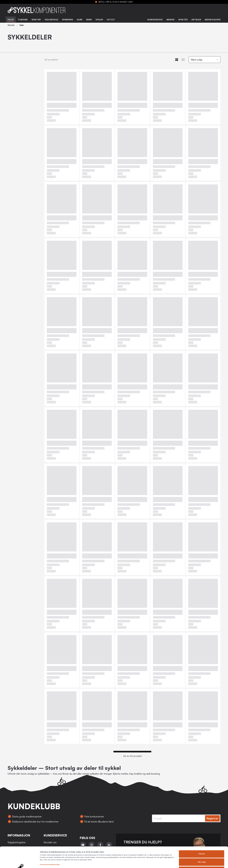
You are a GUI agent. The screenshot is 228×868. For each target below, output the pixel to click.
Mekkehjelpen (213, 20)
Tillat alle (202, 834)
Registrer (212, 818)
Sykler (99, 20)
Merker (171, 20)
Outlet (111, 20)
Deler (11, 20)
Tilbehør (23, 20)
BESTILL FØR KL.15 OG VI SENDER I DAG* (116, 2)
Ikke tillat (202, 851)
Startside (11, 25)
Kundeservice (155, 20)
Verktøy (36, 20)
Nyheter (183, 20)
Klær (80, 20)
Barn (89, 20)
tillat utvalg (201, 843)
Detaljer (133, 863)
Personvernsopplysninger (50, 845)
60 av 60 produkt (132, 756)
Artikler (196, 20)
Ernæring (68, 20)
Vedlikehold (52, 20)
